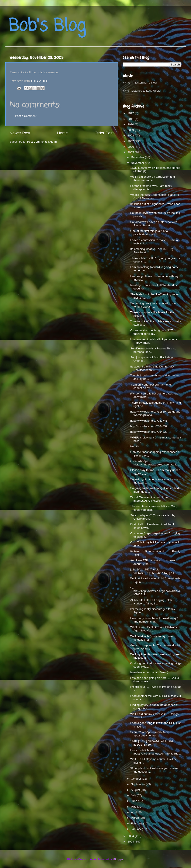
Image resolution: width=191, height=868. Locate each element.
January (136, 829)
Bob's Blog (47, 26)
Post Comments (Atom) (42, 142)
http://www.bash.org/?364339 (149, 426)
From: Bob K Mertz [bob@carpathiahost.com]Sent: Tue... (156, 752)
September (138, 784)
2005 (131, 152)
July (134, 795)
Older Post (104, 133)
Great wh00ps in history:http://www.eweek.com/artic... (155, 463)
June (134, 801)
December (138, 157)
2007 (131, 141)
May (134, 807)
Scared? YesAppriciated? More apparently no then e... (150, 734)
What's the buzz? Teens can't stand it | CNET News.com (155, 196)
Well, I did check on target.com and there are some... (153, 178)
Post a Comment (26, 116)
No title (135, 446)
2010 (131, 124)
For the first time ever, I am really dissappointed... (151, 188)
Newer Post (20, 133)
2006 (131, 147)
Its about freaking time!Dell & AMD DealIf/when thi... (152, 368)
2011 (131, 119)
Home (62, 133)
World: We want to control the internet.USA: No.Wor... (149, 499)
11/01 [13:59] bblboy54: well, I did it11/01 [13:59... (152, 743)
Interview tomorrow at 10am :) (149, 672)
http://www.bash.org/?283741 (149, 421)
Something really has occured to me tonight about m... (153, 305)
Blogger (118, 859)
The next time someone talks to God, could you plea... (154, 508)
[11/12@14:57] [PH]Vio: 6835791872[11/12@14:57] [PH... (153, 571)
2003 (131, 842)
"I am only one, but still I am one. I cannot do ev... (152, 386)
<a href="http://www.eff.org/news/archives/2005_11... (156, 591)
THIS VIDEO (39, 81)
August (136, 790)
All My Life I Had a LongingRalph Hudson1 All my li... (151, 602)
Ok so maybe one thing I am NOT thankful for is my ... (152, 332)
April (134, 812)
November (138, 163)
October (136, 779)
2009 (131, 130)
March (135, 818)
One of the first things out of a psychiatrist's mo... (149, 233)
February (137, 823)
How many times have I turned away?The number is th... (154, 620)
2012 (131, 113)
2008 (131, 135)
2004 (131, 836)
